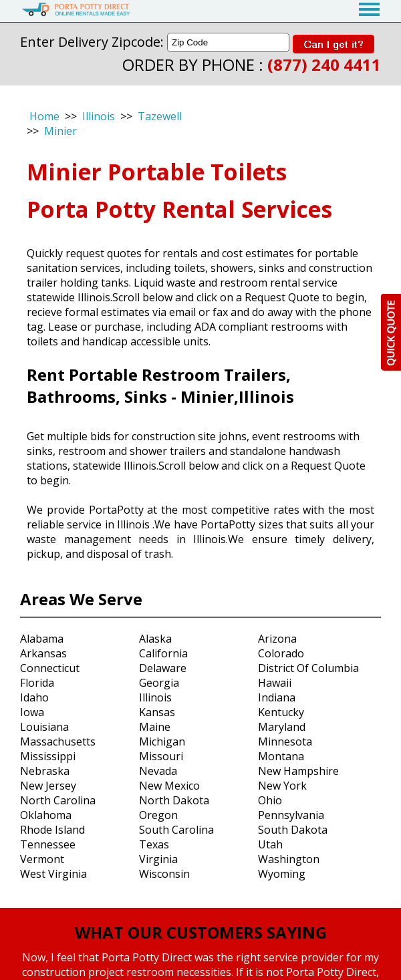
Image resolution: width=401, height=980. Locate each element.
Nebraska (45, 771)
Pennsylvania (291, 815)
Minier (60, 131)
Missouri (161, 756)
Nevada (158, 771)
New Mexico (169, 786)
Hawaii (275, 683)
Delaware (163, 668)
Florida (37, 683)
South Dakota (293, 830)
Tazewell (160, 116)
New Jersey (48, 786)
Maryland (282, 727)
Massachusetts (58, 742)
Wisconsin (164, 874)
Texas (154, 844)
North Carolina (58, 800)
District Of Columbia (308, 668)
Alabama (42, 639)
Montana (281, 756)
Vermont (42, 859)
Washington (289, 859)
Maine (155, 727)
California (163, 653)
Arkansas (43, 653)
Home (44, 116)
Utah (270, 844)
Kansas (157, 712)
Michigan (162, 742)
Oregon (158, 815)
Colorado (281, 653)
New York (282, 786)
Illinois (99, 116)
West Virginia (53, 874)
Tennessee (48, 844)
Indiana (277, 697)
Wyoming (282, 874)
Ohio (270, 800)
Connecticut (50, 668)
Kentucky (281, 712)
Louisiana (44, 727)
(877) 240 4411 (324, 64)
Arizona (277, 639)
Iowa (32, 712)
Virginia (158, 859)
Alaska (155, 639)
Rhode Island (52, 830)
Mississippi (48, 756)
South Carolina (176, 830)
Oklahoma (46, 815)
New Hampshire (298, 771)
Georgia (159, 683)
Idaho (34, 697)
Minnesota (285, 742)
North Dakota (174, 800)
